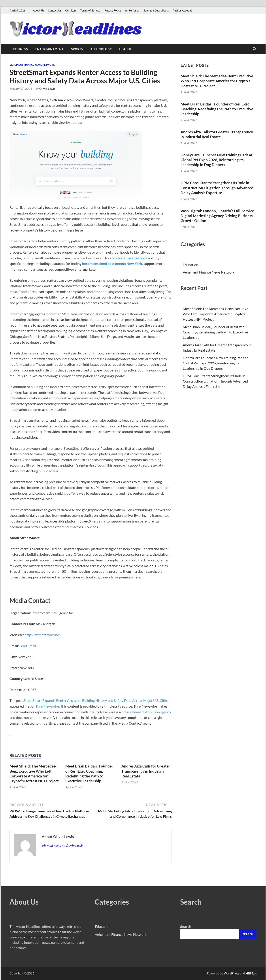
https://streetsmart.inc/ (42, 635)
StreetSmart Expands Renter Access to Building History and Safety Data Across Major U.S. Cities (96, 700)
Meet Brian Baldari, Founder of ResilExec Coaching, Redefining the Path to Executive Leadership (89, 773)
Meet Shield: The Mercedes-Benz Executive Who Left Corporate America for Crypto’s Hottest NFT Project (34, 773)
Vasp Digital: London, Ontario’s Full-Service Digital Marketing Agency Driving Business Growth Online (217, 216)
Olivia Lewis (47, 89)
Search (186, 926)
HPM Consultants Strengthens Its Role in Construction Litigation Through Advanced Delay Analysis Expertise (217, 188)
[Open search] (255, 49)
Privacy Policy (113, 11)
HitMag (251, 973)
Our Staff (71, 11)
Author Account (182, 11)
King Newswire (47, 706)
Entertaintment (49, 49)
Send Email (28, 646)
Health (125, 49)
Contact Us (55, 11)
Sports (77, 49)
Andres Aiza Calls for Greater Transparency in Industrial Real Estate (146, 771)
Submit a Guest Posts (156, 11)
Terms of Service (90, 11)
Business (21, 49)
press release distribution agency (146, 712)
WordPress (232, 973)
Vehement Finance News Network (32, 65)
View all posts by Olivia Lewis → (65, 845)
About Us (38, 11)
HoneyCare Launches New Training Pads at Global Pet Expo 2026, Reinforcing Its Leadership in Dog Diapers (217, 160)
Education (191, 265)
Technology (101, 49)
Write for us (132, 11)
